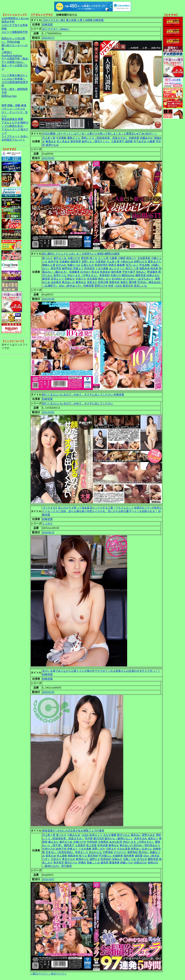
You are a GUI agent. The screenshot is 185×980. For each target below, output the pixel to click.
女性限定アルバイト (13, 140)
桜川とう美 (132, 268)
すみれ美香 (124, 849)
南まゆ (95, 272)
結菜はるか (153, 275)
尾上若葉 (91, 845)
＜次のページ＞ (58, 974)
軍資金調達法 (9, 119)
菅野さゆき (148, 835)
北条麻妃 (65, 262)
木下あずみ (140, 141)
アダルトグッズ (11, 129)
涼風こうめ (129, 859)
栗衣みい (136, 835)
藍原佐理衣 (101, 265)
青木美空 (59, 863)
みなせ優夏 (110, 835)
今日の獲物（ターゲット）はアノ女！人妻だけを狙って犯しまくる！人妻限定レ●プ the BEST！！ (100, 134)
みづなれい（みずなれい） (139, 279)
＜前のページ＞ (39, 974)
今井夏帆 (61, 138)
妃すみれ (61, 265)
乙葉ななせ (88, 265)
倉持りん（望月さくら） (96, 141)
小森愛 (151, 141)
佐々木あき (63, 141)
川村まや (111, 849)
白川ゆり (86, 272)
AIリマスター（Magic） (56, 29)
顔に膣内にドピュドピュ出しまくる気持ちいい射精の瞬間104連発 (81, 254)
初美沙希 (103, 282)
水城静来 (118, 856)
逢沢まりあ (60, 258)
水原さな (81, 279)
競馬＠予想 (8, 22)
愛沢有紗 (93, 856)
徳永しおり (105, 279)
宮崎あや (70, 279)
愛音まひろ (154, 262)
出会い (24, 136)
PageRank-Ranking (12, 55)
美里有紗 (105, 275)
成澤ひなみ (52, 145)
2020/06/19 (48, 532)
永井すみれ (141, 838)
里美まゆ (51, 856)
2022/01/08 (48, 299)
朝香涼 (112, 265)
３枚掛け (7, 52)
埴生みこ (141, 272)
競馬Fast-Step (9, 96)
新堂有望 (76, 141)
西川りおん (124, 835)
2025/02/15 (48, 38)
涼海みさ (117, 859)
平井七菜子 (129, 272)
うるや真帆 (102, 268)
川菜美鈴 (101, 262)
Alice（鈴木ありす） (71, 286)
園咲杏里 (141, 275)
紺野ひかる (141, 262)
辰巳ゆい (139, 845)
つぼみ (118, 286)
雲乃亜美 (67, 866)
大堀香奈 (103, 842)
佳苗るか (92, 282)
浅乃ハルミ (132, 265)
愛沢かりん (71, 863)
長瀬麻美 (74, 272)
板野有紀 (67, 268)
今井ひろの (49, 849)
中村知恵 (92, 842)
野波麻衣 (152, 272)
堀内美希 (116, 272)
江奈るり (56, 859)
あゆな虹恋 (116, 842)
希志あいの (68, 282)
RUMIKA (117, 279)
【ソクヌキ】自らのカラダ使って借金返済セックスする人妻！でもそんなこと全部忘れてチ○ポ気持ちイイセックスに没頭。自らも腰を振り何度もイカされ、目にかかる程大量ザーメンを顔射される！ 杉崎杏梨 (102, 511)
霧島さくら (74, 138)
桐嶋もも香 (49, 265)
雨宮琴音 (56, 268)
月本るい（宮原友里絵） (60, 852)
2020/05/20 (48, 692)
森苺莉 (46, 279)
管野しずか (88, 262)
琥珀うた (131, 258)
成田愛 (129, 141)
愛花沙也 (128, 286)
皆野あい (136, 849)
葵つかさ (48, 258)
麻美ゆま (51, 141)
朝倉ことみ (93, 863)
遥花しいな (140, 286)
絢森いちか (127, 863)
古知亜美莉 (144, 258)
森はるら (53, 842)
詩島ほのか (141, 863)
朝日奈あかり (152, 845)
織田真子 (76, 262)
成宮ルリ (153, 838)
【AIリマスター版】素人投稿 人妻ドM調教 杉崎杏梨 (73, 20)
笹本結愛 (103, 845)
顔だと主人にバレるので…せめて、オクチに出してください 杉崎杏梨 (83, 395)
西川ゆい (144, 852)
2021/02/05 (48, 412)
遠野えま (95, 859)
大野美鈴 (108, 852)
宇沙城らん (105, 856)
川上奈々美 (49, 138)
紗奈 (111, 286)
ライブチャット (11, 136)
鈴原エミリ (96, 835)
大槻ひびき (74, 258)
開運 (20, 119)
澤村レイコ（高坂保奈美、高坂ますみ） (105, 138)
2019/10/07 (48, 879)
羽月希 (89, 838)
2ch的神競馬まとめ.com (15, 18)
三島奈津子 (118, 141)
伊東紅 (82, 863)
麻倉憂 (121, 265)
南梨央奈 (114, 282)
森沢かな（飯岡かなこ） (119, 838)
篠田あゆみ (128, 275)
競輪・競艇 (14, 105)
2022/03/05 (48, 158)
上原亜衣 (80, 845)
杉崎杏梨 (48, 25)
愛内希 (133, 282)
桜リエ (93, 258)
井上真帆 (62, 856)
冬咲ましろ (82, 852)
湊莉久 (124, 282)
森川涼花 (99, 838)
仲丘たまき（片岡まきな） (83, 275)
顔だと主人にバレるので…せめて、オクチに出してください (78, 403)
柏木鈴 (154, 268)
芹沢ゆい (143, 282)
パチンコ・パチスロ (13, 109)
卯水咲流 (89, 268)
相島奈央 (145, 268)
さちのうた (120, 852)
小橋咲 (122, 258)
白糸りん (147, 849)
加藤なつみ (74, 265)
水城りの (116, 275)
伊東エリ (78, 268)
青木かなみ (68, 859)
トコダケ (48, 524)
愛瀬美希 (114, 863)
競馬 (4, 105)
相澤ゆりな (82, 859)
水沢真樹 (92, 279)
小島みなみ (127, 262)
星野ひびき (101, 286)
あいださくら (117, 268)
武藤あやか (146, 138)
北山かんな (95, 852)
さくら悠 (103, 258)
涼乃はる (142, 859)
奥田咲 (85, 258)
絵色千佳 (53, 262)
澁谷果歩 (56, 282)
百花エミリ (57, 279)
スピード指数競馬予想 (15, 32)
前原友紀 (105, 272)
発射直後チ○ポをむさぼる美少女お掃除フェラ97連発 (73, 831)
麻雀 (24, 105)
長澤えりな (60, 275)
